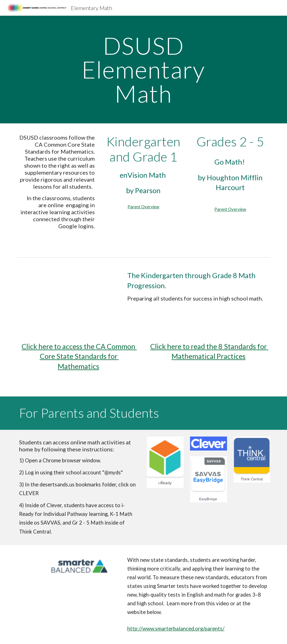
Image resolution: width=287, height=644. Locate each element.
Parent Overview (143, 207)
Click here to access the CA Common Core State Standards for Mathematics (79, 356)
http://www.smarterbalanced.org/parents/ (176, 629)
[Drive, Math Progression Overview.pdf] (68, 295)
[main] (143, 70)
